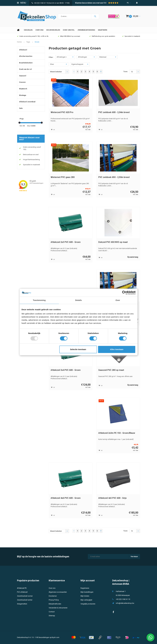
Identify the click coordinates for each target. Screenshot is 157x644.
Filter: (51, 57)
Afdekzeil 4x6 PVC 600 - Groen (66, 498)
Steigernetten (22, 604)
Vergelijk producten (88, 604)
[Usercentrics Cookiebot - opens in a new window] (124, 293)
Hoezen (22, 82)
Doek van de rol (25, 69)
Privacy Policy (54, 600)
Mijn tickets (85, 596)
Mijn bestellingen (87, 592)
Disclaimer (53, 596)
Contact (52, 612)
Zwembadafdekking (86, 30)
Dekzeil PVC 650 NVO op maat (113, 242)
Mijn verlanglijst (86, 600)
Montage (23, 95)
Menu (22, 3)
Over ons (39, 30)
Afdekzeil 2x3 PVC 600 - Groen (66, 242)
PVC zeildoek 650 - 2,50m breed (114, 177)
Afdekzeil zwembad (27, 102)
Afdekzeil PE (22, 588)
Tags (28, 42)
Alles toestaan (117, 349)
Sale (21, 108)
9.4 (105, 3)
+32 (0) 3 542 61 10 (40, 3)
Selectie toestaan (78, 349)
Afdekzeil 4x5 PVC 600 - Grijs (112, 498)
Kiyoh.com (56, 637)
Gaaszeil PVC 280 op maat (111, 370)
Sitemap (52, 616)
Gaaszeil (23, 76)
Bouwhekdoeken (26, 63)
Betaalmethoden (55, 604)
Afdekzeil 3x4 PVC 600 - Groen (66, 370)
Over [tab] (118, 300)
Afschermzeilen (26, 56)
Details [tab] (79, 300)
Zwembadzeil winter (25, 600)
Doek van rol (69, 30)
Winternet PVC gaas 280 (63, 177)
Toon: (126, 72)
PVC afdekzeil (22, 592)
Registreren (85, 588)
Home (18, 30)
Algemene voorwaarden (58, 592)
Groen (37, 42)
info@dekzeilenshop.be (125, 603)
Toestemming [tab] (39, 300)
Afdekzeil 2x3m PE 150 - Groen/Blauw (117, 433)
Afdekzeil (23, 50)
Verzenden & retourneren (58, 608)
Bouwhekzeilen (53, 30)
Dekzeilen (28, 30)
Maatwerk (103, 30)
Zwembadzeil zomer (25, 596)
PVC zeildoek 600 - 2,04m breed (114, 112)
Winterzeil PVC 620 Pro (62, 112)
